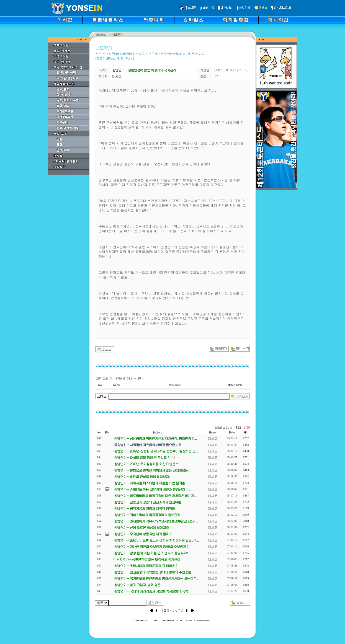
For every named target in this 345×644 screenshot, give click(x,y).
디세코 (213, 438)
